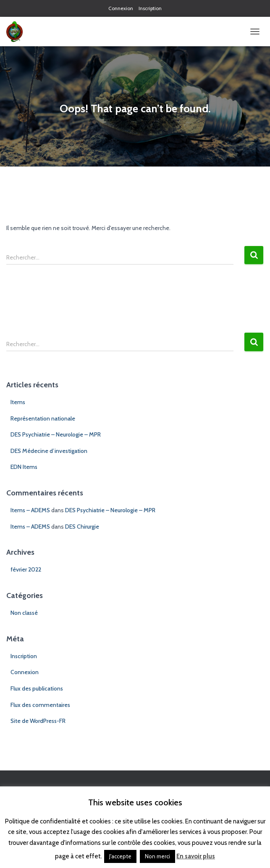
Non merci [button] (157, 856)
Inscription (150, 8)
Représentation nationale (43, 418)
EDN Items (24, 467)
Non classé (24, 613)
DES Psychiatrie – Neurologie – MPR (56, 434)
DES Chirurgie (82, 527)
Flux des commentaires (40, 705)
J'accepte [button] (120, 856)
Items (18, 402)
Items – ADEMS (30, 510)
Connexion (121, 8)
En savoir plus (196, 856)
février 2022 (26, 569)
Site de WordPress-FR (38, 721)
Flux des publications (37, 688)
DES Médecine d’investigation (49, 451)
